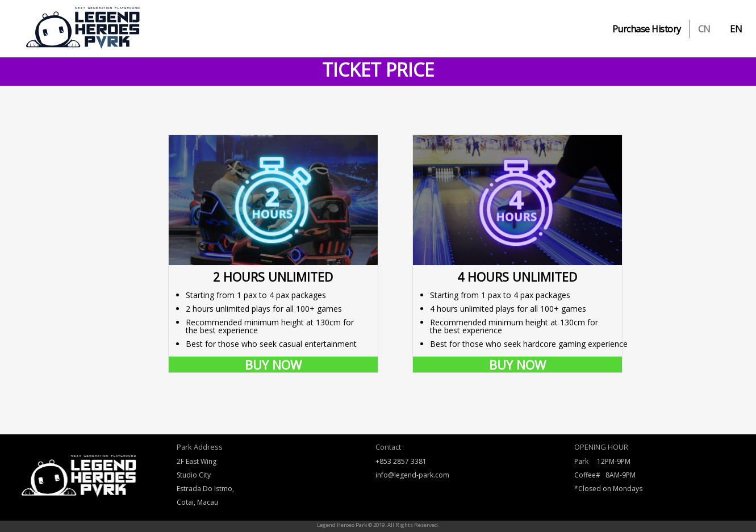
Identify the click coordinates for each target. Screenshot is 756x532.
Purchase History (647, 29)
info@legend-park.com (412, 475)
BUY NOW (273, 365)
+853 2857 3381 (401, 461)
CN (704, 29)
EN (736, 29)
